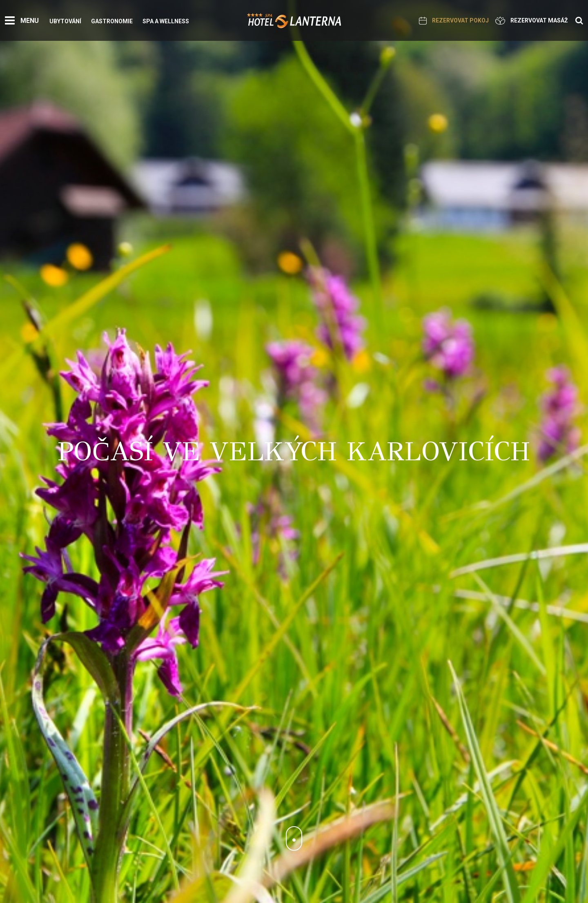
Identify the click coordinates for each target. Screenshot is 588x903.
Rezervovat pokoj (454, 21)
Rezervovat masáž (532, 21)
